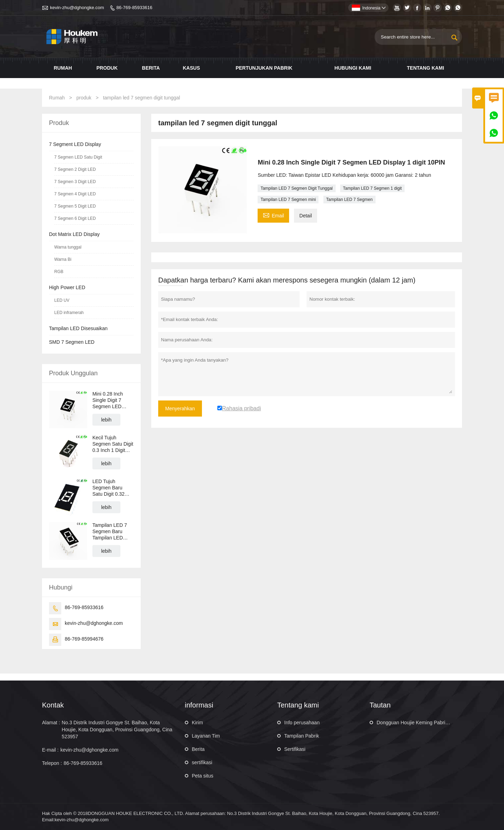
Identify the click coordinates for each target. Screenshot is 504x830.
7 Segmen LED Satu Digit (78, 157)
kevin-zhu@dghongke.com (77, 8)
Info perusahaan (302, 723)
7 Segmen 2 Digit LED (75, 169)
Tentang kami (426, 68)
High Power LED (67, 287)
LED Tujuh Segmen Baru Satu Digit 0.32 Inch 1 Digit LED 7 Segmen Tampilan (112, 488)
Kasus (191, 68)
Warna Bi (63, 259)
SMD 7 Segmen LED (72, 342)
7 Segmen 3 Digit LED (75, 182)
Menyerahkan (180, 409)
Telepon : (52, 763)
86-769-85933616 (135, 8)
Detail (306, 216)
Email (273, 215)
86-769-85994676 (84, 639)
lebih (106, 420)
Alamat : (51, 723)
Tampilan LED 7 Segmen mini (288, 200)
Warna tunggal (68, 247)
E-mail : (50, 750)
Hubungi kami (353, 68)
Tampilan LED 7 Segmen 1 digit (372, 188)
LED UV (62, 300)
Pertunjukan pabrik (264, 68)
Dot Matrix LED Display (74, 234)
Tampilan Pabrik (302, 736)
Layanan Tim (206, 736)
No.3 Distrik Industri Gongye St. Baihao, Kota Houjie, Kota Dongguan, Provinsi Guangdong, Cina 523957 (117, 730)
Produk (107, 68)
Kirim (197, 723)
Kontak (53, 705)
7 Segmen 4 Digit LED (75, 194)
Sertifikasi (295, 749)
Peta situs (202, 776)
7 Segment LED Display (75, 144)
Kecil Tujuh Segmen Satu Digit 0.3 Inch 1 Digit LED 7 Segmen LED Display (113, 444)
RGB (59, 272)
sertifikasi (202, 762)
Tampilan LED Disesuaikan (78, 328)
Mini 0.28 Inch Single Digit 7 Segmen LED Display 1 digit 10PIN (108, 400)
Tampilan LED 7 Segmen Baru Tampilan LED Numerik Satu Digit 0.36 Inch (113, 532)
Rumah (63, 68)
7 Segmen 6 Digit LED (75, 218)
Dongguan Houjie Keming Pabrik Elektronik (423, 723)
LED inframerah (69, 313)
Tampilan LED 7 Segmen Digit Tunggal (296, 188)
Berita (151, 68)
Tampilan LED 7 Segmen (349, 200)
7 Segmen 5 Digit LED (75, 206)
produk (84, 98)
